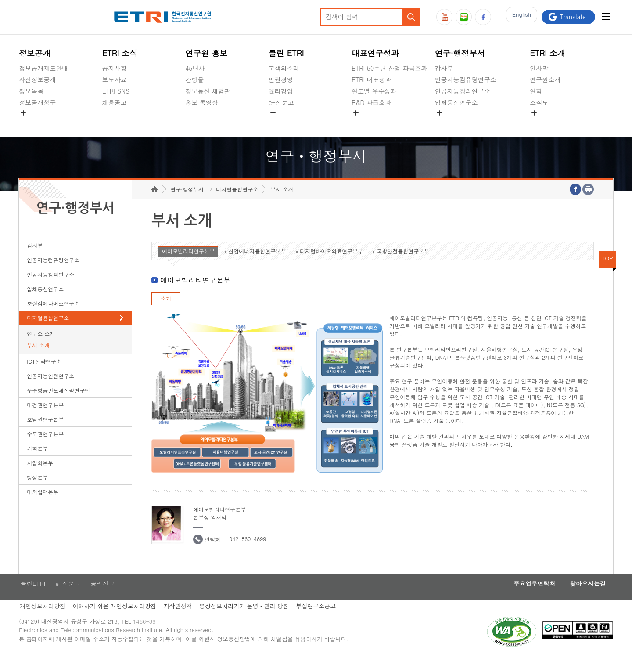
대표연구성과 (375, 53)
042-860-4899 (248, 552)
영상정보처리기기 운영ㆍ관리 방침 (248, 621)
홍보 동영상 (202, 102)
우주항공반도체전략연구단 (58, 404)
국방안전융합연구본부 (403, 265)
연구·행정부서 (460, 53)
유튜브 (444, 17)
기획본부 (37, 462)
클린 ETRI (286, 53)
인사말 (539, 68)
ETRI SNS (116, 91)
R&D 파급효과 (371, 102)
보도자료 (115, 79)
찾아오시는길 (585, 598)
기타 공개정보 (549, 123)
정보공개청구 (37, 102)
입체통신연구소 (456, 102)
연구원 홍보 (206, 53)
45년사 (195, 68)
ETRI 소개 (548, 53)
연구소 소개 (41, 347)
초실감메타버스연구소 (466, 123)
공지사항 (115, 68)
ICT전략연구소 (44, 375)
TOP (607, 272)
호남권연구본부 (45, 433)
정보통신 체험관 (208, 91)
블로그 (464, 17)
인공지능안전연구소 (50, 389)
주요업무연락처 (528, 598)
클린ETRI (32, 598)
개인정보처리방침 (42, 621)
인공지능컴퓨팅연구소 (466, 79)
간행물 (194, 79)
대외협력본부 (43, 505)
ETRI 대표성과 (372, 79)
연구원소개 (545, 79)
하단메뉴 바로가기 (0, 0)
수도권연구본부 (45, 447)
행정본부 (37, 491)
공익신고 (281, 123)
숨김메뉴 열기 (23, 113)
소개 (166, 312)
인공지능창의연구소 (463, 91)
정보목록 (31, 91)
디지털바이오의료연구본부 (331, 265)
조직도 (539, 102)
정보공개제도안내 (43, 68)
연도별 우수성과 (374, 91)
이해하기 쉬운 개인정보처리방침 (115, 621)
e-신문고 (281, 102)
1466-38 (148, 638)
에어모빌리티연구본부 (188, 265)
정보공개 (35, 53)
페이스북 (483, 17)
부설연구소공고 (321, 621)
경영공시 (31, 123)
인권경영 (281, 79)
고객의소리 (284, 68)
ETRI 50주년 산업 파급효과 (389, 68)
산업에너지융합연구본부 (257, 265)
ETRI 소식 (120, 53)
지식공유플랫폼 (373, 123)
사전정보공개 (37, 79)
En (519, 17)
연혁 (536, 91)
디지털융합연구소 (48, 331)
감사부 (444, 68)
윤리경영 (281, 91)
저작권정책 (180, 621)
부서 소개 (38, 359)
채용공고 (115, 102)
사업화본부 (40, 476)
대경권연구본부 (45, 418)
